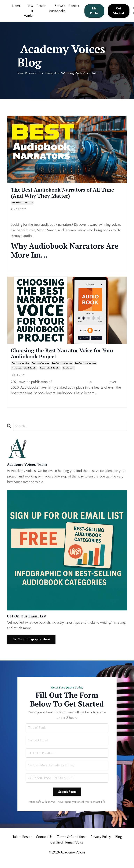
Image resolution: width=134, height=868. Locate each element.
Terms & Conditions (72, 844)
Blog (119, 844)
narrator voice (68, 374)
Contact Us (44, 844)
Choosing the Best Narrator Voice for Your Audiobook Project (66, 358)
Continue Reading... (22, 266)
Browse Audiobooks (57, 8)
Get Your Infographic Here (31, 646)
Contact (74, 6)
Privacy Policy (101, 844)
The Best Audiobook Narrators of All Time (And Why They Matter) (66, 194)
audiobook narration (20, 369)
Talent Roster (22, 844)
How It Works (29, 11)
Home (16, 6)
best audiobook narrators (22, 205)
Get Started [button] (119, 11)
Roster (41, 6)
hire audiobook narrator (50, 374)
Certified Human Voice (67, 850)
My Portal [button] (94, 11)
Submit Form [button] (67, 799)
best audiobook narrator (62, 369)
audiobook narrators (40, 369)
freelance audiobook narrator (24, 374)
